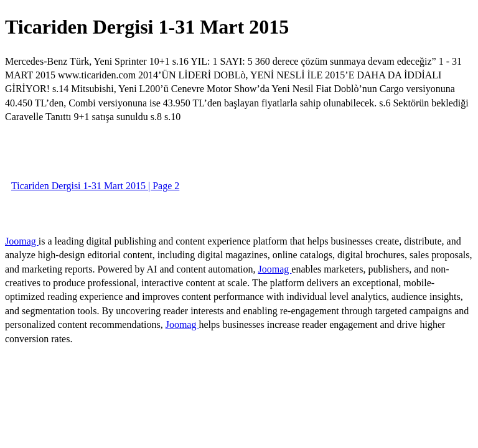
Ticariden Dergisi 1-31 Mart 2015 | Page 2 (95, 186)
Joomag (22, 241)
